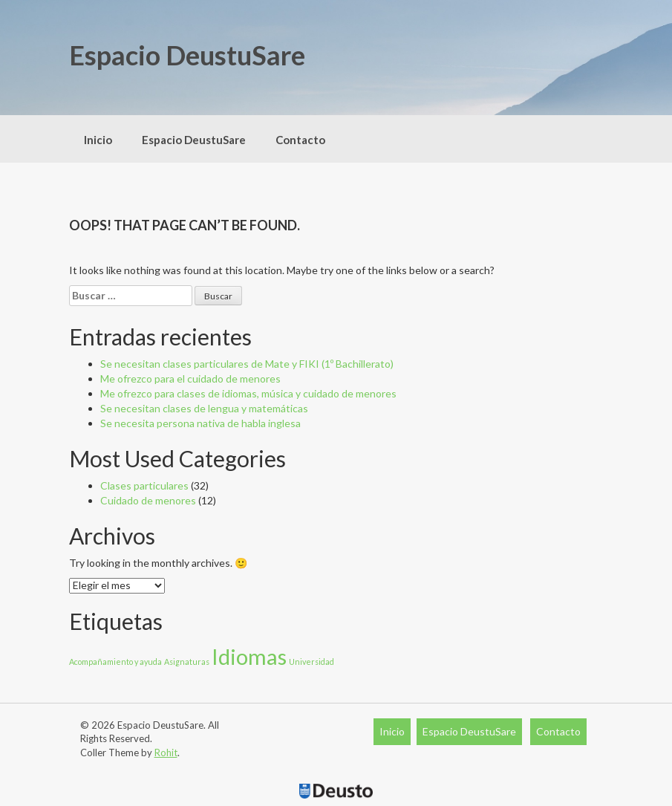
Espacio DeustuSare (187, 55)
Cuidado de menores (148, 500)
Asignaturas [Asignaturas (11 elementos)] (187, 662)
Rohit (166, 753)
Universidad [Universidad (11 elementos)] (311, 662)
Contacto (300, 140)
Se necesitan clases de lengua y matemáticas (204, 408)
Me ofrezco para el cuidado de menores (190, 378)
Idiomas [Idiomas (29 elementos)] (249, 656)
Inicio (98, 140)
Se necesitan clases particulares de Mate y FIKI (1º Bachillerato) (247, 364)
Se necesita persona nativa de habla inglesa (200, 423)
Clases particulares (144, 485)
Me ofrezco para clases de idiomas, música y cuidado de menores (248, 393)
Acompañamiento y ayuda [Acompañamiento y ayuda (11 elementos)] (115, 662)
